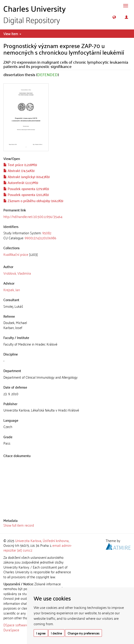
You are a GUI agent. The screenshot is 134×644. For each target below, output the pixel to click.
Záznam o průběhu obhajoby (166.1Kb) (33, 201)
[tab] (67, 235)
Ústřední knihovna (56, 540)
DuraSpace (11, 630)
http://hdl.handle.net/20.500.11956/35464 (33, 216)
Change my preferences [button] (83, 633)
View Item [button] (12, 34)
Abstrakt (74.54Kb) (19, 170)
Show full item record (19, 525)
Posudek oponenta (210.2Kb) (26, 194)
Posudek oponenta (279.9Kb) (26, 189)
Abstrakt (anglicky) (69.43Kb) (27, 177)
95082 (47, 233)
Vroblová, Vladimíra (17, 273)
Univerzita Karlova (28, 540)
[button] (114, 17)
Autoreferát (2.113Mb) (21, 182)
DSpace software (16, 625)
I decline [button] (56, 633)
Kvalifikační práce (16, 254)
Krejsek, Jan (12, 290)
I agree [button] (41, 633)
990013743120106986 (40, 238)
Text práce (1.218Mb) (20, 165)
